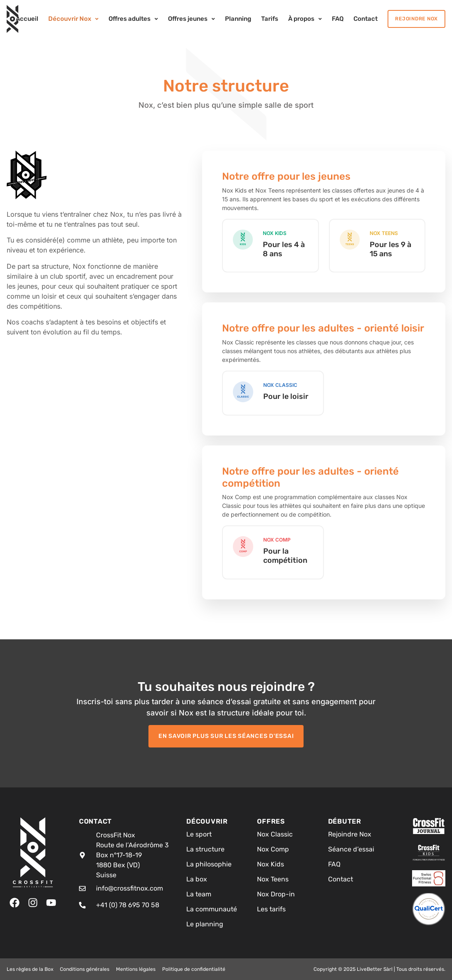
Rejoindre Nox (350, 834)
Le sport (199, 834)
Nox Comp (273, 849)
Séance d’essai (351, 849)
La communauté (212, 909)
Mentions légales (136, 969)
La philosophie (209, 864)
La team (199, 894)
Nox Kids (270, 864)
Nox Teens (273, 879)
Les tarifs (271, 909)
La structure (205, 849)
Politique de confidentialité (194, 969)
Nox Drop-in (276, 894)
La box (197, 879)
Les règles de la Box (30, 969)
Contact (341, 879)
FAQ (334, 864)
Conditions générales (85, 969)
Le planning (205, 924)
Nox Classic (275, 834)
